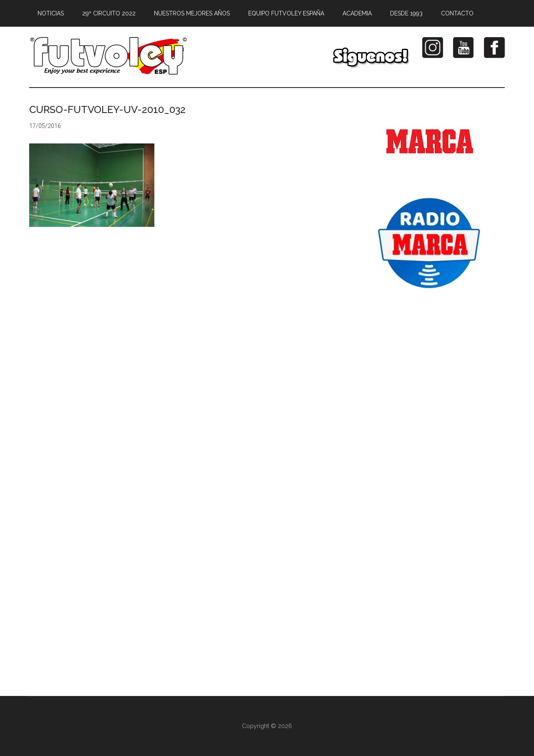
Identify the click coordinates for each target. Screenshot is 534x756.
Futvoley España (108, 56)
